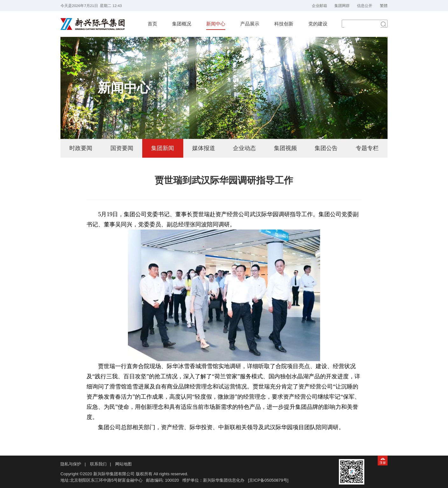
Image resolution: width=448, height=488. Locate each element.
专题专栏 (367, 148)
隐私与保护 (71, 464)
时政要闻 (81, 148)
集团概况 (182, 24)
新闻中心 (216, 24)
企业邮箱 (319, 6)
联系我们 (98, 464)
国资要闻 (122, 148)
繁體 (384, 6)
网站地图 (123, 464)
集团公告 (326, 148)
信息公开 (365, 6)
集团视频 (285, 148)
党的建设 (318, 24)
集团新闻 (163, 148)
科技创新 (284, 24)
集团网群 (342, 6)
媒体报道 (204, 148)
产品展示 (250, 24)
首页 (152, 24)
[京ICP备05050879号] (268, 480)
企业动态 (244, 148)
